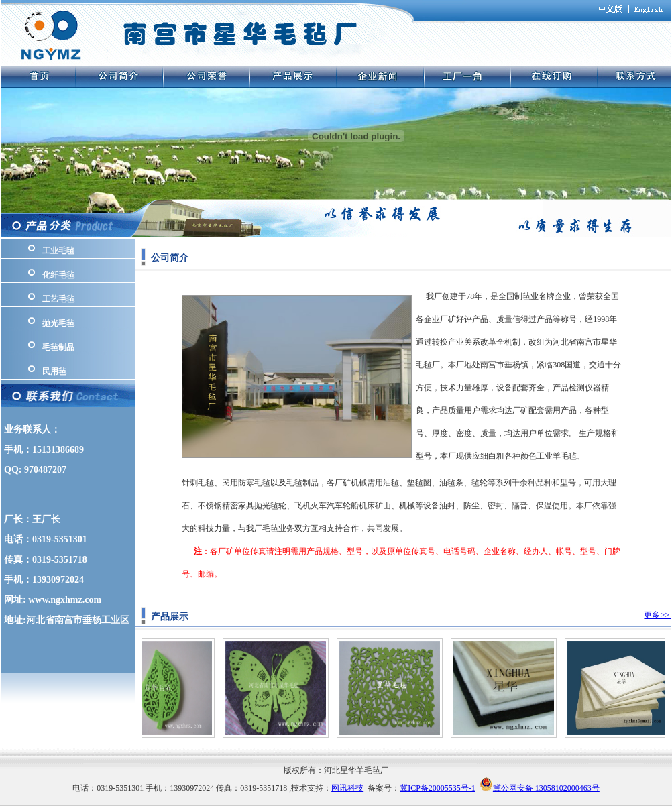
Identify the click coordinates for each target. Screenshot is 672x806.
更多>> (658, 615)
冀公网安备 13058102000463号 (546, 788)
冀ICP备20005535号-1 (438, 788)
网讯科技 (347, 788)
